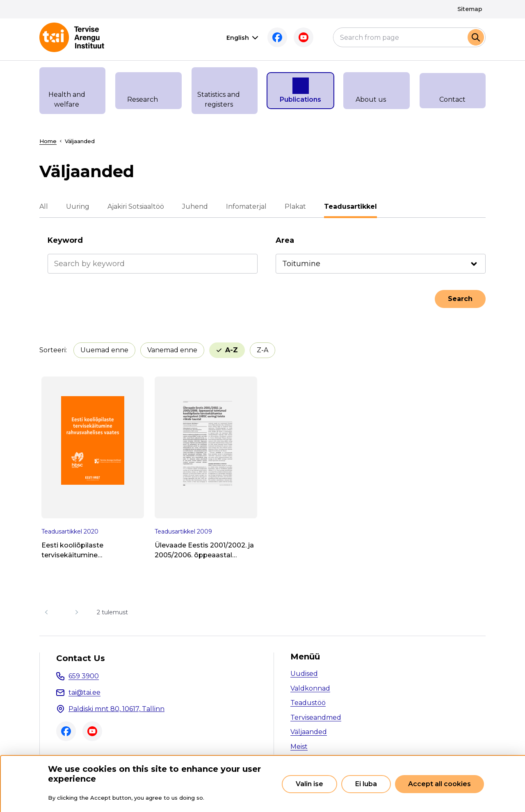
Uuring (78, 206)
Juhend (195, 206)
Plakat (295, 206)
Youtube (304, 37)
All (44, 206)
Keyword (65, 240)
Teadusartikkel (350, 206)
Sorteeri (52, 350)
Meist (299, 747)
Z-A (262, 350)
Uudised (304, 674)
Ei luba (366, 784)
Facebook (277, 37)
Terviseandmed (316, 717)
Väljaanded (309, 732)
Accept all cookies (439, 784)
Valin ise (309, 784)
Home (48, 141)
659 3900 (84, 676)
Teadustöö (308, 703)
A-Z (232, 350)
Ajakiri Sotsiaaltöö (136, 206)
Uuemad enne (104, 350)
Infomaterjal (246, 206)
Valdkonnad (310, 688)
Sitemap (470, 9)
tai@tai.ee (84, 692)
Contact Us (81, 658)
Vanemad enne (172, 350)
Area (285, 240)
